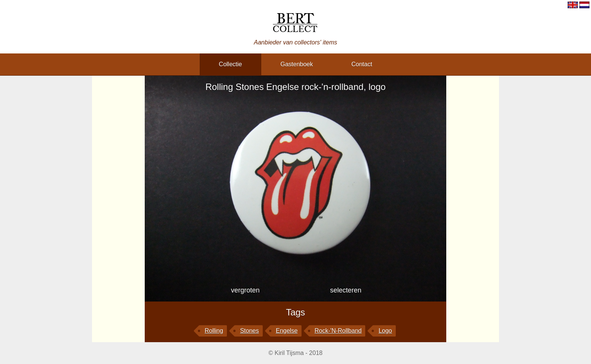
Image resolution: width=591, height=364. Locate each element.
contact (362, 64)
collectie (230, 64)
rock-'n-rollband (338, 331)
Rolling (214, 331)
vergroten (245, 290)
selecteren (346, 290)
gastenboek (297, 64)
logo (385, 331)
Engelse (287, 331)
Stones (250, 331)
